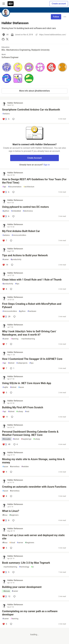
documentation (15, 187)
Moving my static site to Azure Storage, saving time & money (33, 461)
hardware (32, 311)
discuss (6, 591)
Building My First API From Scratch (23, 407)
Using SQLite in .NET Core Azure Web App (27, 383)
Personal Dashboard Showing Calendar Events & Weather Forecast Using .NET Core (30, 433)
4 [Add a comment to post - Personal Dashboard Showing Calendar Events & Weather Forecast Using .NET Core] (15, 444)
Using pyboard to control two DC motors (25, 207)
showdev (7, 439)
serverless (15, 467)
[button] (7, 67)
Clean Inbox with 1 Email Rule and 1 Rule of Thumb (32, 280)
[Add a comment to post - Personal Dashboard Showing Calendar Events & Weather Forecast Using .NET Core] (6, 444)
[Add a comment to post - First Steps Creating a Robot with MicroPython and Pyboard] (6, 317)
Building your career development (22, 587)
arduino (6, 114)
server (20, 543)
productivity (16, 259)
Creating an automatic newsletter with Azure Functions (34, 487)
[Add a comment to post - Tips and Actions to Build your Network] (5, 265)
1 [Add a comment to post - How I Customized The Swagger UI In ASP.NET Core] (12, 368)
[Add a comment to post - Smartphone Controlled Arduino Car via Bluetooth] (6, 119)
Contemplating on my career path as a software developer (30, 613)
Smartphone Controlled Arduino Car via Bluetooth (31, 110)
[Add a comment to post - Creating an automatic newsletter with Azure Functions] (5, 496)
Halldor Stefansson (15, 103)
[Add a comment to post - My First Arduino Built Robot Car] (5, 241)
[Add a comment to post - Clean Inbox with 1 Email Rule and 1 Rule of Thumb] (5, 289)
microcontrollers (19, 235)
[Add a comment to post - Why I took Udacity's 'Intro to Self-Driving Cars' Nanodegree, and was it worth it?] (5, 344)
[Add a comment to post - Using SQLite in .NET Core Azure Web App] (5, 393)
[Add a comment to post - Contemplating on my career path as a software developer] (5, 624)
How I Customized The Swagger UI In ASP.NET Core (32, 359)
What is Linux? (11, 511)
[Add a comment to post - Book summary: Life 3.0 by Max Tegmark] (6, 572)
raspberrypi (26, 439)
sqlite (5, 387)
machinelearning (28, 339)
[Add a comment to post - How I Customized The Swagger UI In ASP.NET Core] (5, 368)
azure (21, 387)
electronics (28, 211)
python (6, 211)
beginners (14, 515)
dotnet (11, 363)
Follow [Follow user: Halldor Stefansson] (56, 17)
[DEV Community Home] (11, 4)
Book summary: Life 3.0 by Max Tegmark (26, 563)
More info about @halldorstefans (34, 91)
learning (15, 339)
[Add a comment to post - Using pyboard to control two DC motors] (6, 216)
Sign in (47, 165)
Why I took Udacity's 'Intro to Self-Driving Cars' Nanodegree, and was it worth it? (29, 333)
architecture (29, 187)
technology (24, 567)
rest (27, 412)
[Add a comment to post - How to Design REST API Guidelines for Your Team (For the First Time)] (6, 192)
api (4, 187)
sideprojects (22, 363)
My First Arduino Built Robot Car (21, 231)
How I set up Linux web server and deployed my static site (33, 537)
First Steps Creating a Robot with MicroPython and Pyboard (32, 305)
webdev (25, 467)
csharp (20, 412)
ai (32, 567)
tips (17, 284)
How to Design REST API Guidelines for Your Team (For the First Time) (34, 181)
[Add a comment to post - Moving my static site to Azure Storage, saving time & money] (5, 472)
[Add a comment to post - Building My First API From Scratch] (5, 417)
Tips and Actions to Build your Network (25, 255)
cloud (12, 543)
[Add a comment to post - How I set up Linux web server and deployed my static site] (5, 548)
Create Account (34, 158)
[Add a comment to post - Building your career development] (6, 596)
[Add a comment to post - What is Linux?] (6, 520)
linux (5, 515)
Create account (59, 4)
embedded (16, 211)
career (6, 259)
